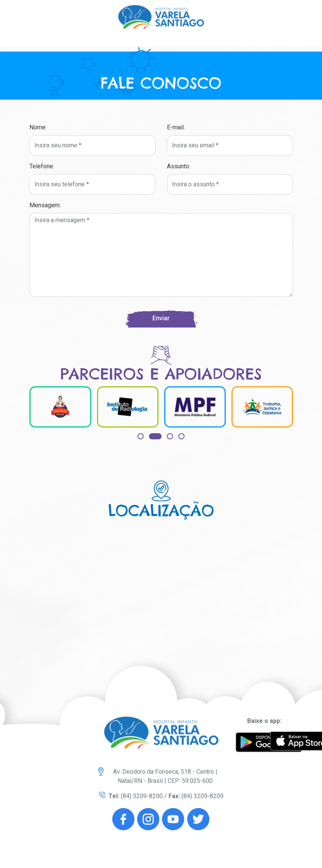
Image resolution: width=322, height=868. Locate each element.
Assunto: (179, 166)
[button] (141, 436)
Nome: (38, 127)
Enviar (161, 318)
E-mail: (176, 127)
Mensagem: (45, 205)
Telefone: (42, 166)
